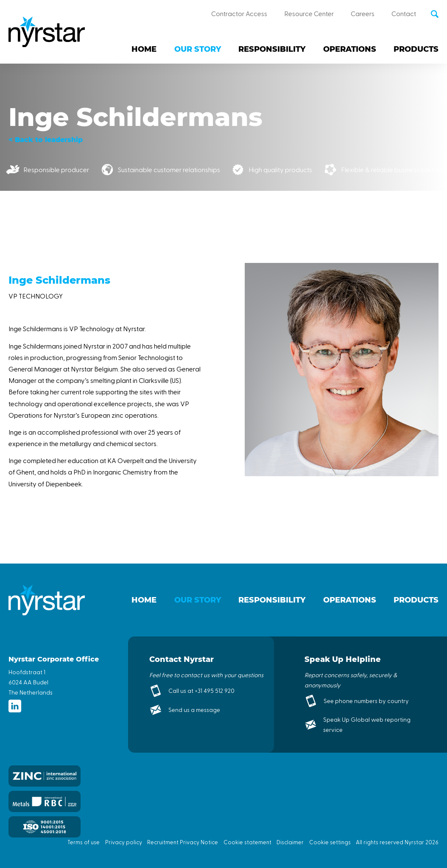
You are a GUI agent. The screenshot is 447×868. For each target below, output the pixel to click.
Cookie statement (247, 842)
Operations (350, 49)
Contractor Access (239, 14)
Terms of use (84, 842)
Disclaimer (290, 842)
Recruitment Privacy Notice (183, 842)
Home (144, 49)
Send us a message (194, 710)
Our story (198, 49)
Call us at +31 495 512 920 (201, 691)
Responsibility (272, 49)
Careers (363, 14)
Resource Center (309, 14)
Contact (404, 14)
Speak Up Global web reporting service (367, 724)
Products (416, 49)
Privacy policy (124, 842)
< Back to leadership (46, 140)
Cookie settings (330, 842)
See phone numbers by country (366, 701)
